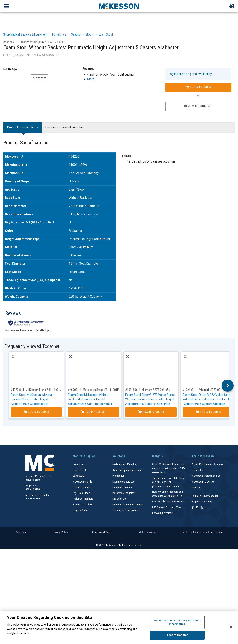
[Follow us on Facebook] (193, 508)
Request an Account (202, 502)
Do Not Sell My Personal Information (202, 532)
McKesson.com (148, 532)
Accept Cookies (177, 635)
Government (79, 464)
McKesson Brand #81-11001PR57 (103, 390)
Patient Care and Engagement (128, 505)
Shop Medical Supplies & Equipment (25, 34)
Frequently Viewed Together (65, 127)
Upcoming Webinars (163, 513)
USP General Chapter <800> (166, 507)
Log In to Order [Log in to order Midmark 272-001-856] (151, 412)
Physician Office (81, 493)
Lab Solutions (119, 499)
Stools (90, 34)
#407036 (16, 390)
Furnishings (59, 34)
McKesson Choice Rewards (206, 476)
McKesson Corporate (203, 482)
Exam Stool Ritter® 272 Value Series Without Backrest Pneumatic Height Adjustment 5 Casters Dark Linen (150, 399)
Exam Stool (106, 34)
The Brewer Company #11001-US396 (41, 42)
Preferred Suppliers (83, 499)
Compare (40, 78)
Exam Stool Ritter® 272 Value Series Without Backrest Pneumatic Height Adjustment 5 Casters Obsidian (208, 399)
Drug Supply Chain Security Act (168, 502)
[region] (119, 627)
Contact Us (197, 470)
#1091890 (131, 390)
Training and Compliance (126, 510)
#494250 (9, 42)
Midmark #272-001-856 (156, 390)
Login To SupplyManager (205, 496)
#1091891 (189, 390)
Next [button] (228, 386)
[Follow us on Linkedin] (207, 508)
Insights (158, 456)
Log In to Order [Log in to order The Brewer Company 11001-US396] (198, 87)
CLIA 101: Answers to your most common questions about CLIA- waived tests (169, 468)
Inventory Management (124, 493)
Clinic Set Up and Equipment (127, 470)
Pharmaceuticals (82, 487)
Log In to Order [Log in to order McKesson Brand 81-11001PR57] (94, 412)
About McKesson (203, 456)
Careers (196, 487)
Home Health (80, 470)
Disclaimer (21, 532)
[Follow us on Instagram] (197, 508)
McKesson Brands (82, 482)
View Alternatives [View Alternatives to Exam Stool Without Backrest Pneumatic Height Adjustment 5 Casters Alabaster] (198, 106)
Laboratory (78, 476)
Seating (76, 34)
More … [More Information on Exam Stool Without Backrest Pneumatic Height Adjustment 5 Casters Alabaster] (92, 79)
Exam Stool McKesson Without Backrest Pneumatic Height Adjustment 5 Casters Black (31, 399)
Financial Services (122, 487)
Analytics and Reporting (125, 464)
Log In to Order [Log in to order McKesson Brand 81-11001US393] (36, 412)
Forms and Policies (103, 532)
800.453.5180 (32, 499)
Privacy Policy (60, 532)
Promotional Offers (83, 505)
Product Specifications (23, 127)
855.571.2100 (32, 480)
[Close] (231, 627)
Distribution (118, 476)
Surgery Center (80, 510)
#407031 (73, 390)
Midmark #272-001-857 (213, 390)
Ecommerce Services (123, 482)
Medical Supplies (84, 456)
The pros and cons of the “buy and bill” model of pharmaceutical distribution (168, 482)
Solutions (119, 456)
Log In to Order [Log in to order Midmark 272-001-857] (208, 412)
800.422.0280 (32, 489)
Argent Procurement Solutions (207, 464)
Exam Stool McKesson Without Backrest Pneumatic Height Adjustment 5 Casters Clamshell (90, 399)
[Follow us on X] (202, 508)
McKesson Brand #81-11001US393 (47, 390)
